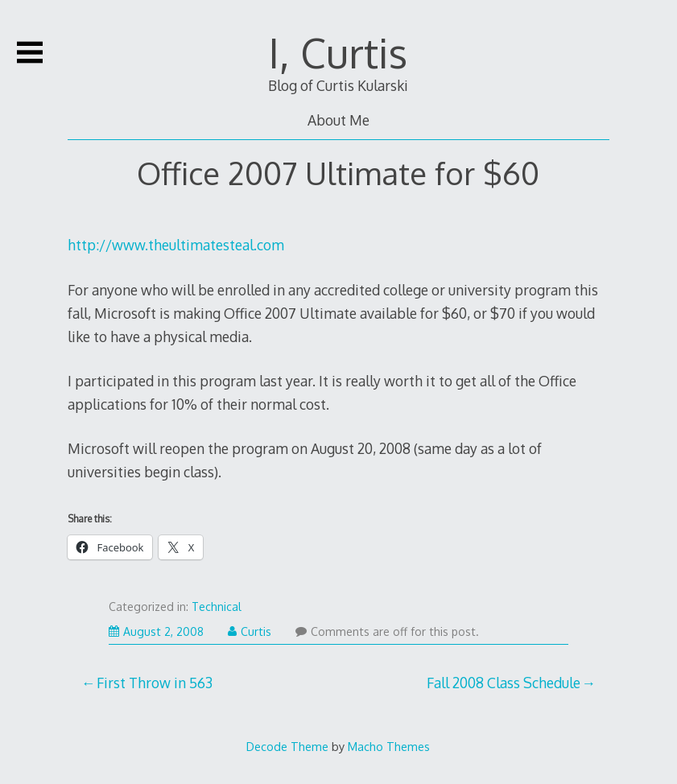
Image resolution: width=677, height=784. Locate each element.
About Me (338, 120)
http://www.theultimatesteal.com (176, 245)
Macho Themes (389, 746)
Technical (217, 607)
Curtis (250, 631)
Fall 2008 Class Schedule (504, 683)
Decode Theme (287, 746)
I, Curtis (338, 52)
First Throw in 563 (155, 683)
